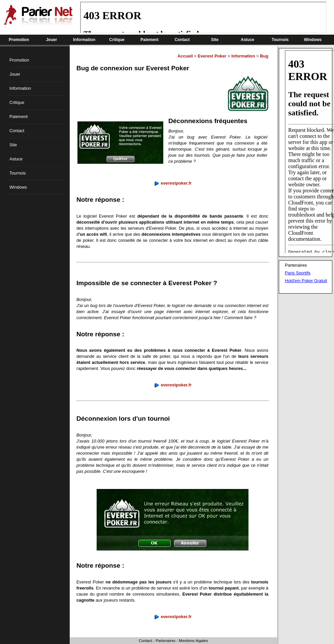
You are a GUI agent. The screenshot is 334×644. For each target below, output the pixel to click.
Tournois (280, 40)
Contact (182, 40)
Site (215, 40)
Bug (264, 56)
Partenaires (165, 641)
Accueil (185, 56)
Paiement (149, 40)
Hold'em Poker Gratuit (306, 281)
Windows (313, 40)
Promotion (19, 40)
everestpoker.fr (176, 183)
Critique (117, 40)
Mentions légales (193, 641)
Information (84, 40)
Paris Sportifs (298, 273)
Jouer (52, 40)
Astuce (247, 40)
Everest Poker (212, 56)
